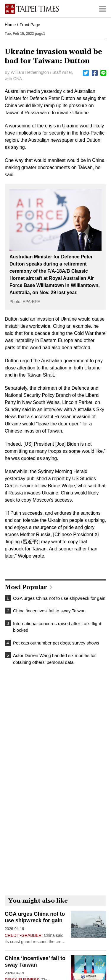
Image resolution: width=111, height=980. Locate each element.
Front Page (30, 25)
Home (10, 25)
